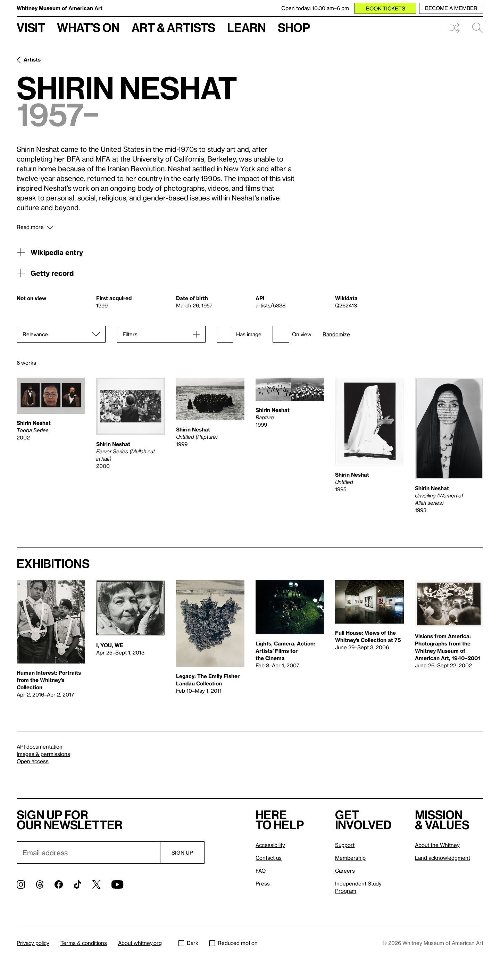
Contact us (269, 858)
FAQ (261, 871)
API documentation (40, 747)
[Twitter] (96, 884)
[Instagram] (21, 884)
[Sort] (61, 334)
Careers (345, 871)
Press (263, 883)
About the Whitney (437, 845)
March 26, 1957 (194, 305)
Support (345, 845)
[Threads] (40, 884)
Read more (30, 227)
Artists (32, 59)
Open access (33, 761)
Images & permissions (43, 754)
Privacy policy (33, 943)
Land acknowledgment (443, 858)
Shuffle (455, 28)
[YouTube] (117, 884)
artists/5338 (270, 305)
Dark (188, 943)
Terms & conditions (84, 943)
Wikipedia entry (50, 252)
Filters (130, 334)
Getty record (45, 273)
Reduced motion (234, 943)
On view (292, 334)
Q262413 (346, 305)
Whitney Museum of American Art (60, 8)
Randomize (336, 334)
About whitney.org (140, 943)
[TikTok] (78, 884)
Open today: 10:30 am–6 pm (315, 8)
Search (477, 28)
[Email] (88, 853)
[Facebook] (59, 884)
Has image (239, 334)
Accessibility (270, 845)
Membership (350, 858)
